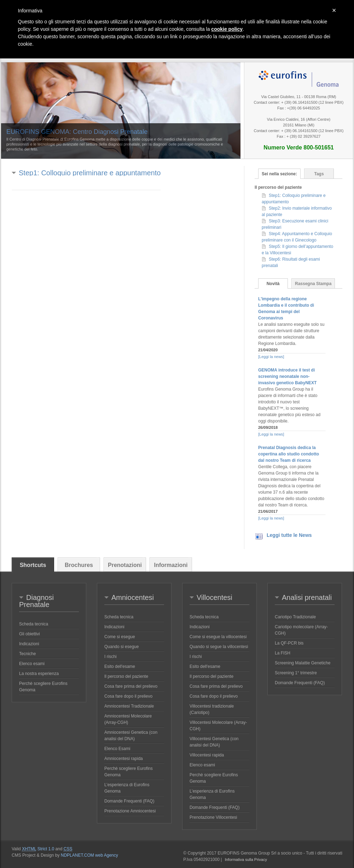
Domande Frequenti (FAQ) (129, 801)
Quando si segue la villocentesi (219, 647)
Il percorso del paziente (126, 676)
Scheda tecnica (34, 624)
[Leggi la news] (271, 357)
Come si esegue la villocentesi (218, 637)
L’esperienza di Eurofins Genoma (127, 788)
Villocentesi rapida (207, 755)
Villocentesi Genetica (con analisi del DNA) (214, 742)
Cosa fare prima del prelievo (131, 686)
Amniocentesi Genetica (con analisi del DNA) (131, 736)
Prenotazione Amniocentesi (130, 811)
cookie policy (227, 29)
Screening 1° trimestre (296, 673)
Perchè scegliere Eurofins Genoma (43, 687)
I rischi (111, 657)
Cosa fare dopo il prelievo (128, 696)
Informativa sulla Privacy (246, 860)
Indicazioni (29, 644)
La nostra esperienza (39, 674)
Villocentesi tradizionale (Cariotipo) (212, 709)
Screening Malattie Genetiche (303, 663)
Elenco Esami (117, 749)
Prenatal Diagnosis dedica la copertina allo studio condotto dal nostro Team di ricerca (289, 454)
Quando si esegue (121, 647)
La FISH (283, 653)
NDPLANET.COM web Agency (89, 855)
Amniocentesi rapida (124, 759)
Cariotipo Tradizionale (295, 617)
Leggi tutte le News (289, 535)
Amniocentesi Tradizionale (129, 706)
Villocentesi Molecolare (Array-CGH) (218, 726)
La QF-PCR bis (289, 643)
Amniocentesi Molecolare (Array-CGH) (128, 719)
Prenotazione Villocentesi (213, 817)
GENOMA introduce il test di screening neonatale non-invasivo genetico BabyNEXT (287, 376)
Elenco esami (32, 664)
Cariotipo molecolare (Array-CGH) (301, 630)
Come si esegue (120, 637)
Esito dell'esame (120, 666)
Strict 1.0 (38, 849)
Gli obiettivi (30, 634)
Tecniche (27, 654)
